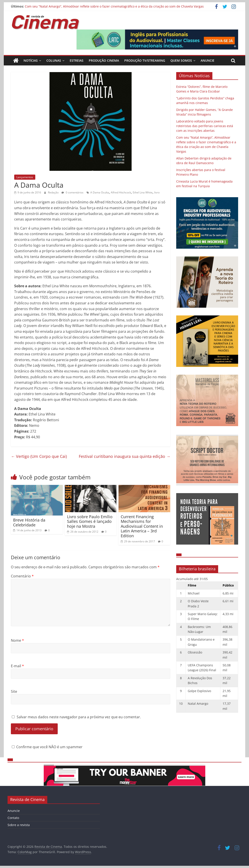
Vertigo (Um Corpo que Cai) (39, 456)
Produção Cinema (104, 60)
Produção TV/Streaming (145, 60)
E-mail (17, 666)
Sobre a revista (19, 825)
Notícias (31, 60)
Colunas (54, 60)
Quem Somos (181, 60)
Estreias (77, 60)
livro (157, 192)
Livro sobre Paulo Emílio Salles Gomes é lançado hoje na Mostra (90, 521)
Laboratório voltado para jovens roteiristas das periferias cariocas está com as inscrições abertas (205, 126)
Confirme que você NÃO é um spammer (47, 747)
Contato (13, 818)
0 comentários (72, 192)
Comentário (22, 576)
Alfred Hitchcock (121, 192)
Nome (17, 640)
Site (14, 691)
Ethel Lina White (143, 192)
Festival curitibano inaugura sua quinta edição (124, 456)
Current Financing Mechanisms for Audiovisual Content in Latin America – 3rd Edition (142, 526)
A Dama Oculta (100, 192)
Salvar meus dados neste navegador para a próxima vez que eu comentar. (79, 717)
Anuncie (207, 60)
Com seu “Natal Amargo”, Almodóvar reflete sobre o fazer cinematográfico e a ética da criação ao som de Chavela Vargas (114, 6)
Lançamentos (25, 177)
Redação (54, 192)
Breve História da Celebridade (29, 522)
